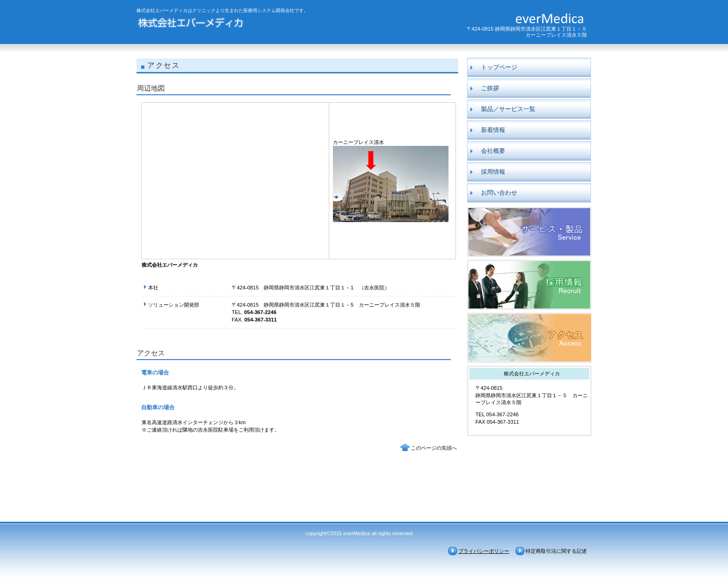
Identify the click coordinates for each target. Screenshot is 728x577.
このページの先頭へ (434, 448)
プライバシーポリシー (484, 551)
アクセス (529, 338)
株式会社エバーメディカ (226, 24)
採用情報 (529, 285)
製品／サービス (529, 232)
